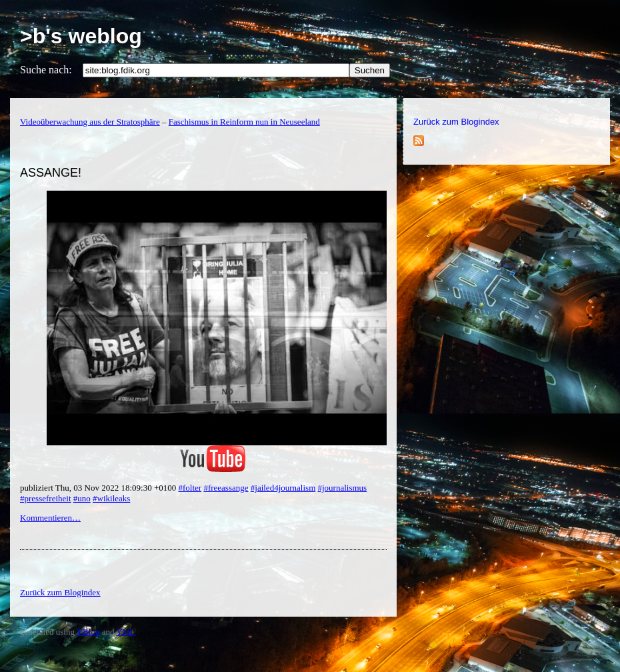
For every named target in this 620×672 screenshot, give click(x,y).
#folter (190, 488)
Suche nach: (46, 70)
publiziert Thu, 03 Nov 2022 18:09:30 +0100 (99, 488)
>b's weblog (81, 36)
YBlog (88, 632)
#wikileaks (111, 498)
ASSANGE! (51, 173)
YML (126, 632)
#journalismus (343, 488)
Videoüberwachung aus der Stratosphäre (90, 122)
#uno (82, 498)
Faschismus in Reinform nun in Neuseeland (244, 122)
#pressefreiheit (46, 498)
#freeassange (226, 488)
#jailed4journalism (283, 488)
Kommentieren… (50, 518)
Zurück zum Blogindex (456, 122)
